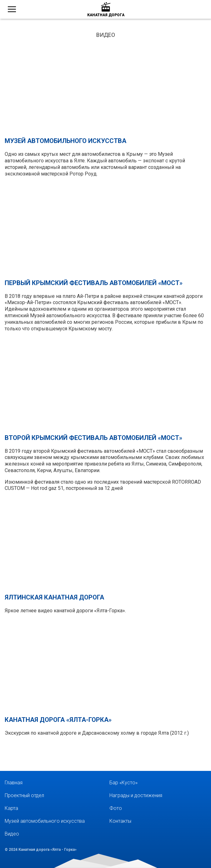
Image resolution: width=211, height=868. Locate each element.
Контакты (120, 821)
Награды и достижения (136, 795)
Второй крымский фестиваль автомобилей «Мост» (93, 438)
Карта (11, 808)
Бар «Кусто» (123, 783)
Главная (14, 783)
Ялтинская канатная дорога (54, 597)
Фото (116, 808)
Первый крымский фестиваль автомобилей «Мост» (94, 283)
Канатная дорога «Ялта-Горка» (58, 720)
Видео (12, 834)
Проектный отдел (24, 795)
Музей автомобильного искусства (65, 141)
